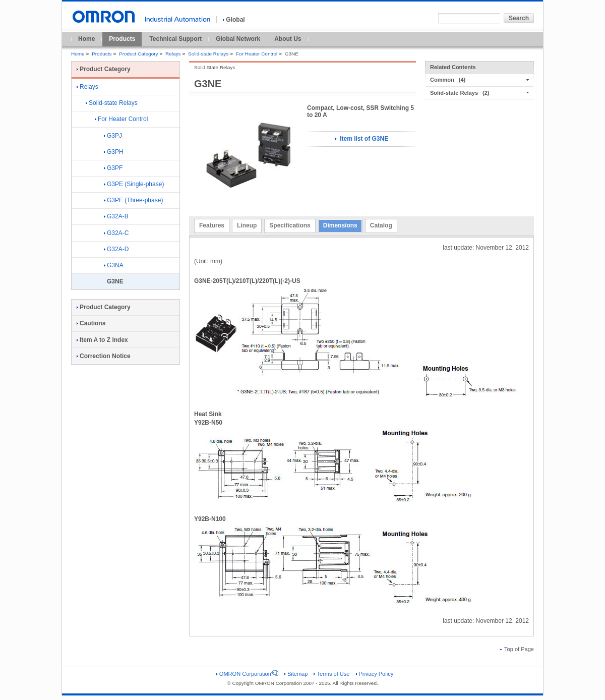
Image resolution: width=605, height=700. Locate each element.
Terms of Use (331, 674)
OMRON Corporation (247, 674)
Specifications (290, 225)
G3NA (114, 265)
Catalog (381, 225)
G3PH (114, 152)
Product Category (138, 54)
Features (212, 225)
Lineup (247, 225)
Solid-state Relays (208, 54)
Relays (173, 54)
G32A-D (116, 249)
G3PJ (113, 136)
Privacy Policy (375, 674)
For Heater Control (257, 54)
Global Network (238, 39)
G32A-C (116, 233)
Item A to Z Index (102, 340)
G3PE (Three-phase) (133, 200)
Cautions (91, 323)
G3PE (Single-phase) (134, 184)
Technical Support (175, 39)
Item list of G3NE (362, 139)
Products (122, 39)
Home (86, 39)
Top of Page (517, 649)
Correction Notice (104, 356)
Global (234, 20)
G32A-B (116, 216)
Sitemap (296, 674)
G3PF (113, 168)
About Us (288, 39)
